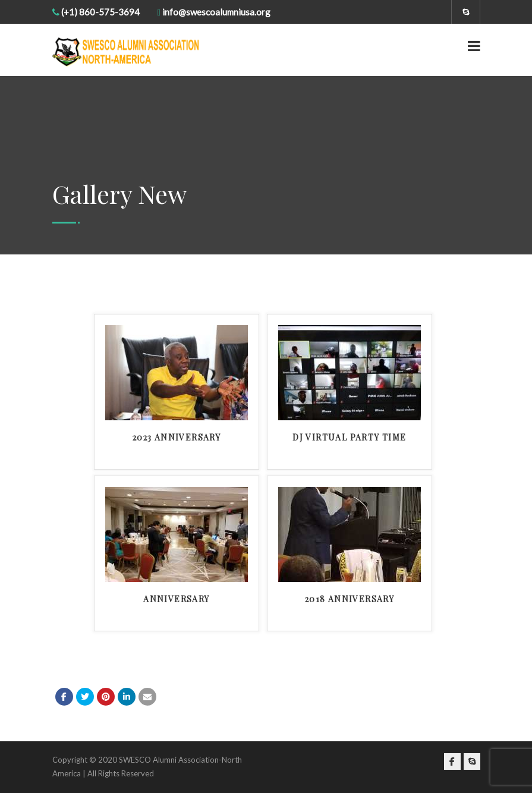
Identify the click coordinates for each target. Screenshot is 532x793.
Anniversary (176, 599)
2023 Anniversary (177, 437)
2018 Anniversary (350, 599)
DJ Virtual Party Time (349, 437)
